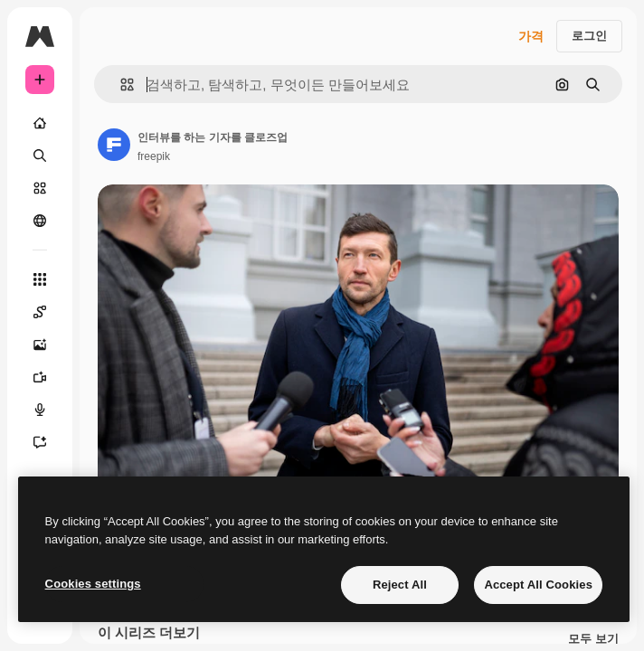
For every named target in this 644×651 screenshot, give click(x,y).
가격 (531, 36)
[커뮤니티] (40, 221)
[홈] (40, 123)
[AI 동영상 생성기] (40, 377)
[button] (120, 85)
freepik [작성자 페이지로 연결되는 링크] (154, 156)
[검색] (40, 156)
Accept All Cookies (538, 585)
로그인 (589, 36)
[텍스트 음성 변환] (40, 410)
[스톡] (40, 188)
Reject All (400, 585)
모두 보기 (593, 639)
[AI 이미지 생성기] (40, 344)
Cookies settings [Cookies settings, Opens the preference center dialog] (93, 584)
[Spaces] (40, 312)
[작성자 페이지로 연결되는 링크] (114, 145)
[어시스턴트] (40, 442)
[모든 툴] (40, 279)
